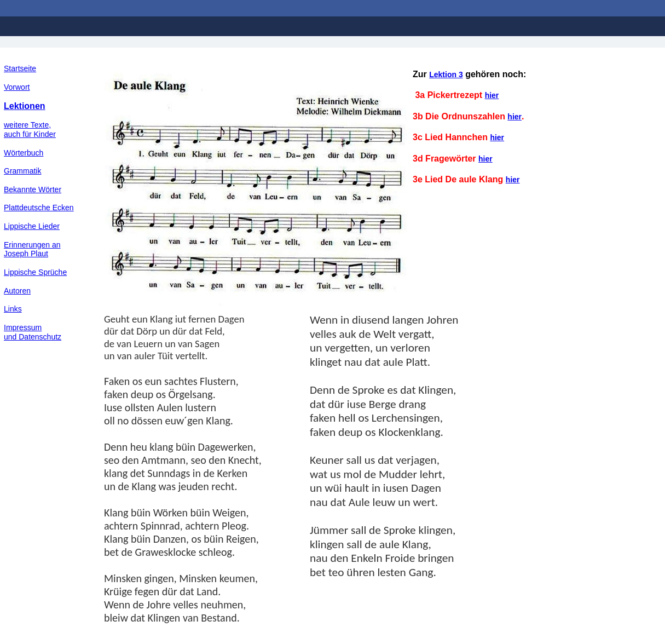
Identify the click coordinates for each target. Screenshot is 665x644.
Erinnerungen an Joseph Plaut (32, 249)
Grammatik (22, 171)
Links (13, 309)
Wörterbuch (24, 153)
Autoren (17, 291)
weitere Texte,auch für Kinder (30, 130)
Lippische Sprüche (35, 272)
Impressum (23, 327)
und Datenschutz (33, 337)
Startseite (20, 68)
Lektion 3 (446, 74)
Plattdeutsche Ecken (39, 208)
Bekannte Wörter (33, 189)
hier (492, 95)
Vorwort (17, 87)
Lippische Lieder (32, 226)
